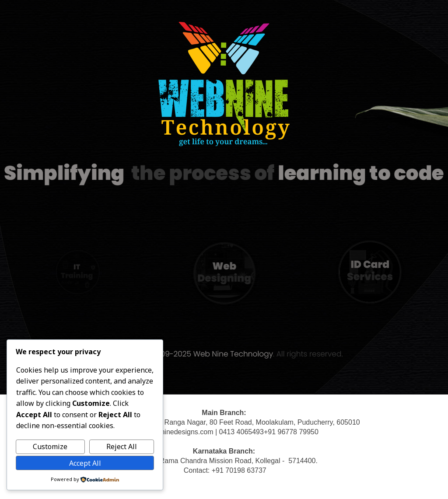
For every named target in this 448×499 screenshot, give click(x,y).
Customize (50, 447)
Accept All (85, 463)
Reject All (122, 447)
